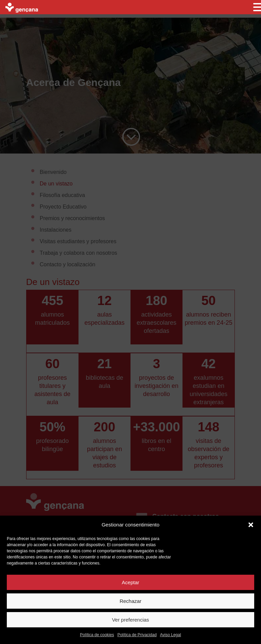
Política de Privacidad (137, 635)
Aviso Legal (171, 635)
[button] (251, 525)
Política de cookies (97, 635)
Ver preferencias (130, 620)
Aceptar (130, 582)
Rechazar (130, 601)
